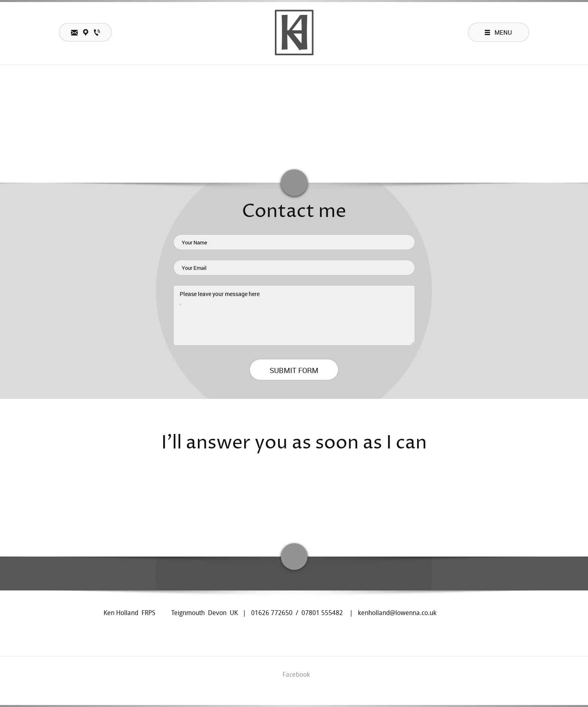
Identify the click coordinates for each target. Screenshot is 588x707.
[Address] (285, 507)
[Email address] (304, 507)
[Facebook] (323, 507)
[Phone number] (265, 507)
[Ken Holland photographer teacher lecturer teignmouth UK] (294, 32)
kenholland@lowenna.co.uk (397, 613)
